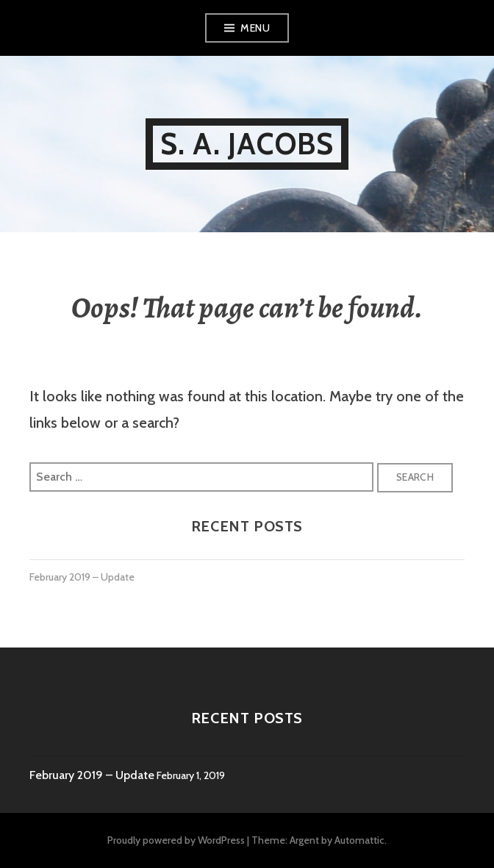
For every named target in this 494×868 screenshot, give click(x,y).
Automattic (359, 840)
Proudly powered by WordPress (176, 840)
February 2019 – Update (82, 577)
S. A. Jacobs (247, 144)
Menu (255, 28)
